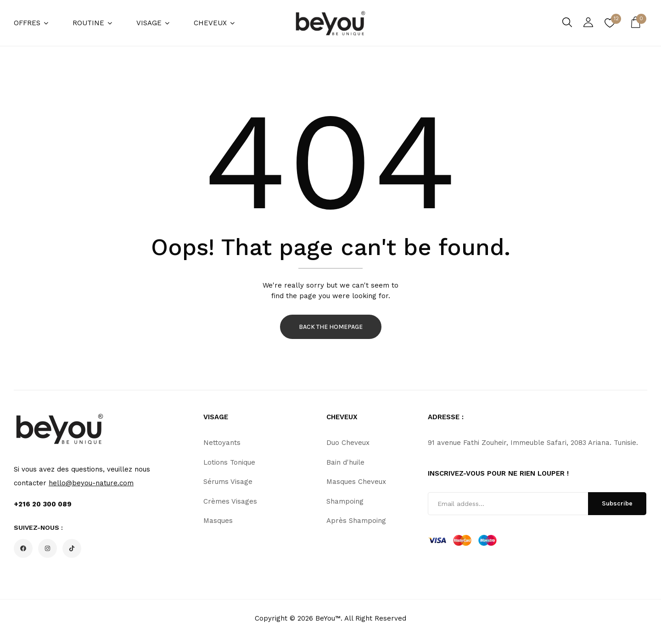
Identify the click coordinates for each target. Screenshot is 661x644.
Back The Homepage (331, 327)
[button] (636, 23)
